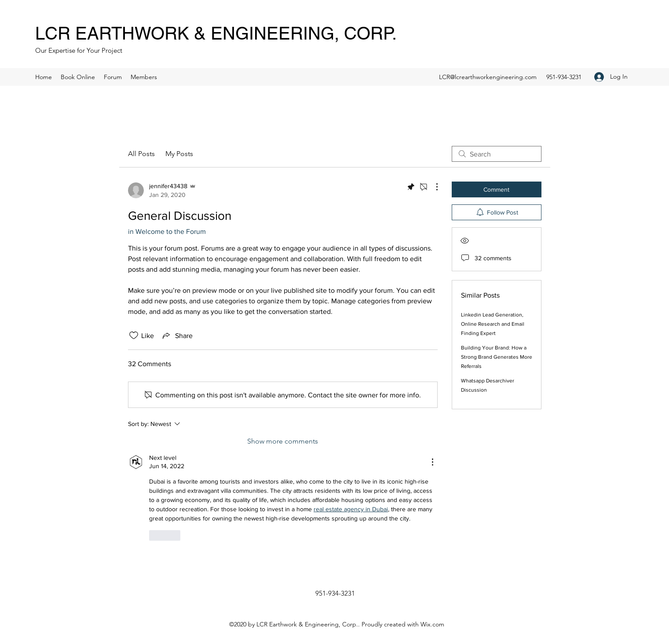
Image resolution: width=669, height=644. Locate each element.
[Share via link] (177, 335)
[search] (497, 154)
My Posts (179, 154)
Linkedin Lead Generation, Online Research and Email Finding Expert (493, 324)
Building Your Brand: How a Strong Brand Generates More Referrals (497, 357)
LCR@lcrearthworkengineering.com (488, 77)
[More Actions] (432, 187)
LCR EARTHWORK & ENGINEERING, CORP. (216, 33)
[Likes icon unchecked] (134, 335)
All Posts (141, 154)
